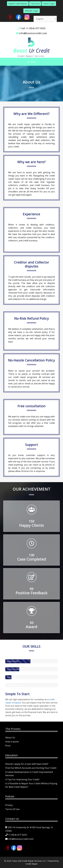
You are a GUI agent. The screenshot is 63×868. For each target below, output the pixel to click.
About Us (10, 737)
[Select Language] (45, 19)
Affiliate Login (32, 11)
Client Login (49, 4)
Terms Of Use (12, 809)
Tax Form (35, 4)
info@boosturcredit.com (33, 33)
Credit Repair (31, 864)
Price (8, 746)
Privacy (9, 805)
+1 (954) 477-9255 (18, 835)
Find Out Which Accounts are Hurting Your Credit (31, 768)
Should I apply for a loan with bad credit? (27, 764)
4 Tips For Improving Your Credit (22, 779)
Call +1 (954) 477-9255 (33, 28)
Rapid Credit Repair (18, 4)
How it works (12, 742)
